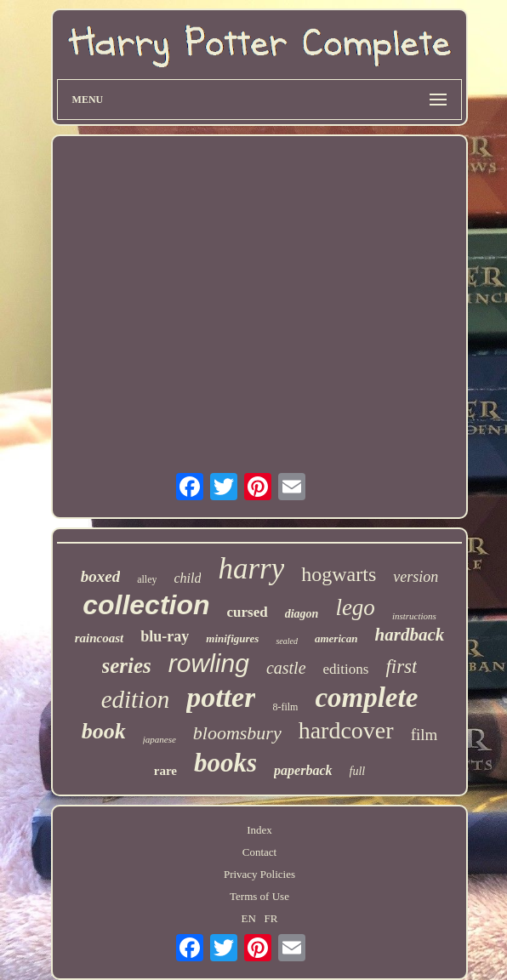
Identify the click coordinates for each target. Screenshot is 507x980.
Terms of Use (259, 896)
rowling (209, 663)
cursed (248, 612)
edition (136, 699)
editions (346, 669)
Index (259, 830)
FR (271, 918)
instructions (414, 616)
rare (165, 771)
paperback (303, 770)
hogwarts (339, 574)
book (104, 731)
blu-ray (165, 636)
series (127, 666)
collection (146, 605)
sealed (287, 641)
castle (286, 668)
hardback (410, 635)
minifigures (232, 638)
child (187, 578)
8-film (285, 707)
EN (248, 918)
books (225, 763)
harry (251, 569)
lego (355, 607)
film (424, 735)
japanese (160, 739)
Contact (259, 852)
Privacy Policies (259, 874)
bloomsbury (237, 733)
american (336, 638)
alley (147, 579)
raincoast (100, 638)
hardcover (346, 730)
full (358, 771)
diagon (302, 614)
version (416, 577)
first (401, 667)
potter (221, 697)
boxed (100, 576)
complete (366, 698)
